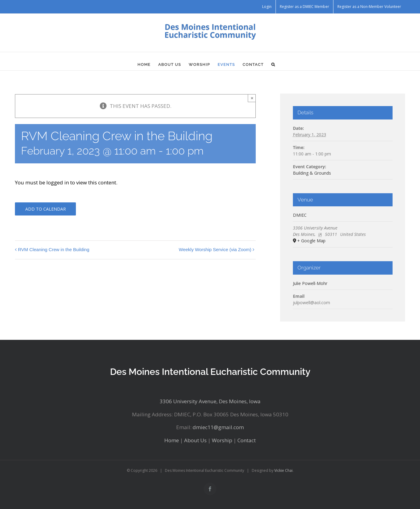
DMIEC (300, 215)
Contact (247, 440)
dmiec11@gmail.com (218, 427)
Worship (222, 440)
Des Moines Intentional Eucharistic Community (210, 372)
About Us (195, 440)
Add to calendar (46, 209)
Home (172, 440)
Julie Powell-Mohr (310, 283)
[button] (273, 64)
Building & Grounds (312, 173)
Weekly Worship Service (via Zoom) (215, 249)
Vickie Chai (283, 470)
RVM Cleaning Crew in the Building (54, 249)
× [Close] (252, 98)
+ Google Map (311, 241)
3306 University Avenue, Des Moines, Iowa (210, 401)
